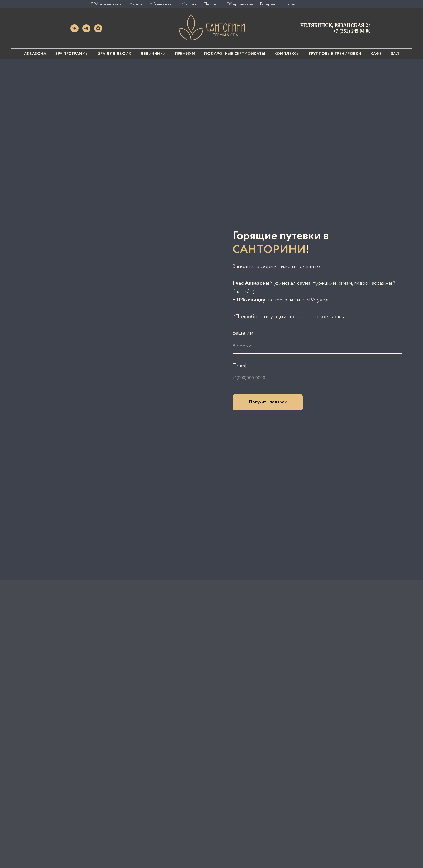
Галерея (267, 4)
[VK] (74, 31)
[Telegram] (86, 31)
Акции (136, 4)
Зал (395, 54)
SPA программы (72, 54)
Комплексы (287, 54)
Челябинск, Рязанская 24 (335, 25)
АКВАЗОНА (35, 54)
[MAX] (98, 31)
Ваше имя (244, 333)
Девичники (153, 54)
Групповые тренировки (335, 54)
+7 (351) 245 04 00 (352, 31)
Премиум (185, 54)
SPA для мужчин (106, 4)
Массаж (189, 4)
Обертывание (240, 4)
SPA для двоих (115, 54)
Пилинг (211, 4)
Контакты (291, 4)
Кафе (376, 54)
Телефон (243, 366)
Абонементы (162, 4)
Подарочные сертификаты (235, 54)
